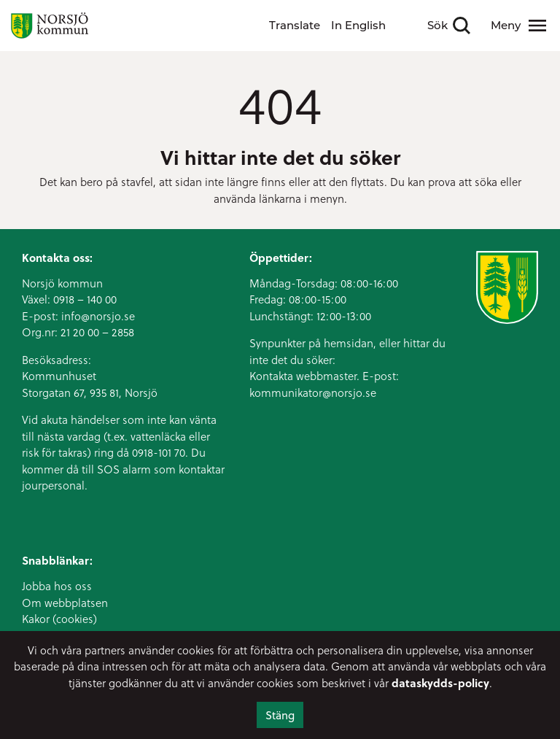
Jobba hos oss (57, 586)
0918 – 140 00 (85, 299)
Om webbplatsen (65, 603)
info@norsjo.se (98, 316)
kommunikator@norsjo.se (313, 392)
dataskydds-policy (440, 683)
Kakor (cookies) (59, 619)
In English (358, 25)
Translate (295, 25)
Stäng (280, 715)
